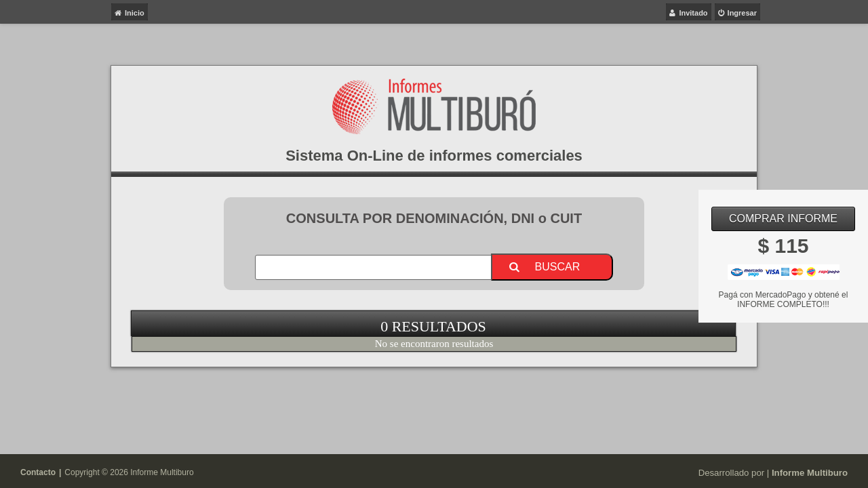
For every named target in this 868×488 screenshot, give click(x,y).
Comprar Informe (783, 219)
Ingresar (742, 13)
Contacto (38, 472)
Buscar (558, 267)
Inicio (135, 13)
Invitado (693, 13)
